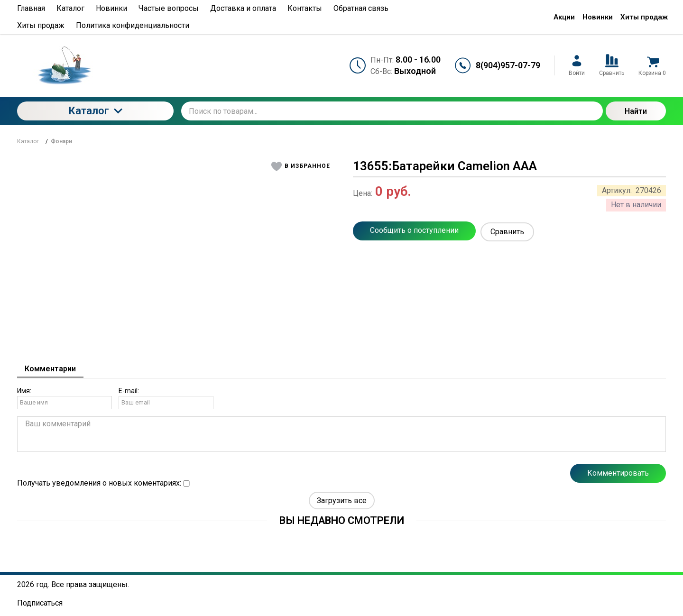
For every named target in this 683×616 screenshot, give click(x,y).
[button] (301, 166)
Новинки (598, 17)
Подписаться (40, 603)
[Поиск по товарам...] (392, 111)
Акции (564, 17)
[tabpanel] (341, 442)
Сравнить (507, 232)
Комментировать (618, 473)
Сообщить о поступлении (414, 230)
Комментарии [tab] (50, 369)
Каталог (95, 111)
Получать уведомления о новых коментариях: (103, 483)
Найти (636, 111)
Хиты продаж (644, 17)
